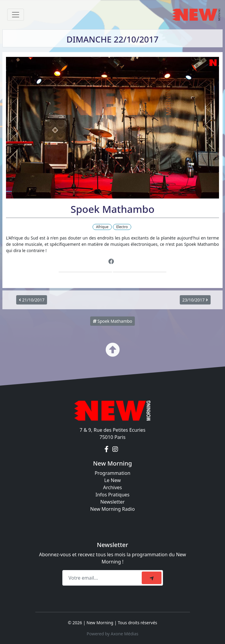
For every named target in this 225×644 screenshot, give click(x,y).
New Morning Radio (112, 509)
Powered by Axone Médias (112, 634)
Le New (112, 480)
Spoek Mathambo (113, 321)
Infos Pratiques (113, 495)
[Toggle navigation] (16, 15)
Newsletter (112, 502)
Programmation (112, 473)
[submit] (152, 578)
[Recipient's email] (103, 578)
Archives (112, 487)
